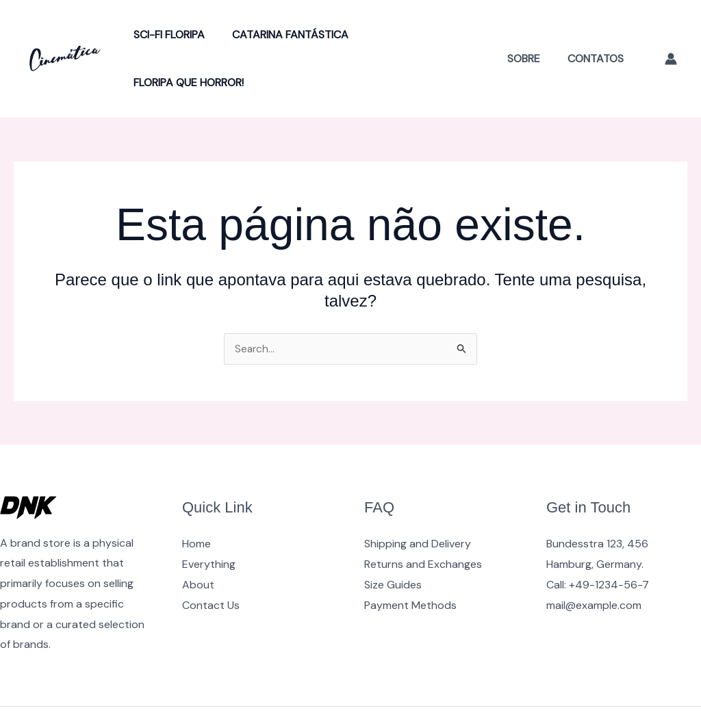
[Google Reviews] (695, 694)
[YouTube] (607, 694)
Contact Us (211, 558)
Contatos (598, 35)
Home (196, 496)
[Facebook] (577, 694)
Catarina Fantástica (282, 35)
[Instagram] (665, 694)
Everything (209, 517)
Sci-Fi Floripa (166, 35)
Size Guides (393, 537)
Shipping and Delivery (418, 496)
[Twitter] (636, 694)
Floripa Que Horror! (417, 35)
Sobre (532, 35)
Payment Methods (410, 558)
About (198, 537)
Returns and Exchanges (423, 517)
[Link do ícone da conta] (671, 35)
